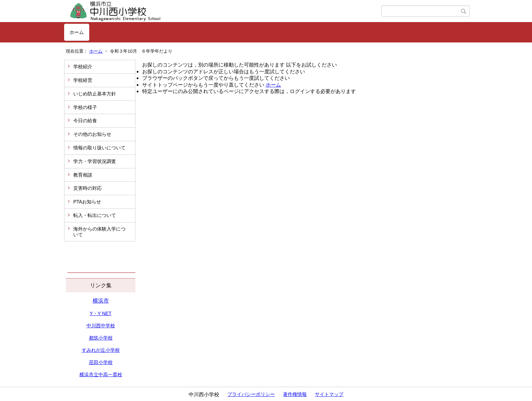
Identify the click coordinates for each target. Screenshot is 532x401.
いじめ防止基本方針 (95, 94)
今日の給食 (85, 121)
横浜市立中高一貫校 (101, 375)
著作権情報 (295, 394)
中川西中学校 (101, 326)
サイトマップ (329, 394)
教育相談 (83, 175)
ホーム (77, 32)
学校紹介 (83, 67)
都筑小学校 (101, 338)
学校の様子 (85, 107)
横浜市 (101, 301)
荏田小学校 (101, 362)
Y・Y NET (100, 313)
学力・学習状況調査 (95, 161)
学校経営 (83, 80)
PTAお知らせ (87, 202)
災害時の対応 (88, 188)
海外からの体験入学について (99, 232)
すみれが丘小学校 (101, 350)
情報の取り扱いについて (99, 148)
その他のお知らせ (92, 134)
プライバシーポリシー (251, 394)
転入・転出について (95, 215)
